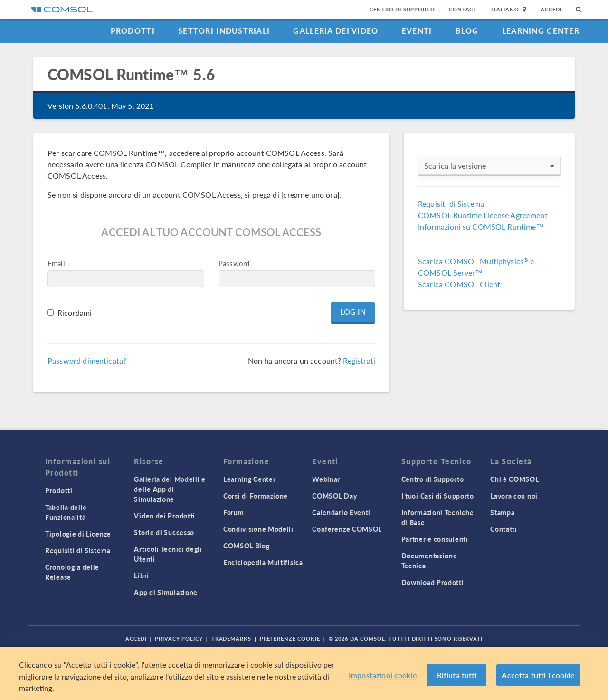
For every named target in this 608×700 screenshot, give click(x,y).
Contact (463, 9)
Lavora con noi (514, 496)
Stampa (502, 512)
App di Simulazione (166, 592)
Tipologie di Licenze (78, 534)
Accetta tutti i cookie (538, 675)
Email (56, 263)
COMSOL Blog (247, 546)
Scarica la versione (489, 166)
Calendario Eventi (341, 512)
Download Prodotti (433, 582)
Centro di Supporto (402, 9)
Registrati (359, 360)
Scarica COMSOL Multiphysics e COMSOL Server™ (476, 267)
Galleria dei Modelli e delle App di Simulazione (170, 489)
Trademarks (231, 638)
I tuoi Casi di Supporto (438, 496)
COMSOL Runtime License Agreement (483, 215)
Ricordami (75, 312)
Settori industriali (224, 31)
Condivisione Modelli (258, 529)
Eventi (417, 31)
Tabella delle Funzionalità (66, 512)
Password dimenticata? (87, 360)
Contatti (504, 529)
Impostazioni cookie (383, 675)
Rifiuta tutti (457, 675)
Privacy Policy (179, 638)
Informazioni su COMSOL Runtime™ (481, 226)
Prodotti (133, 31)
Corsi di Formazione (256, 496)
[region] (304, 674)
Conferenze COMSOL (347, 529)
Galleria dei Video (336, 31)
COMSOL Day (334, 496)
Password (234, 263)
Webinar (326, 479)
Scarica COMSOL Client (459, 284)
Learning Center (541, 31)
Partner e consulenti (435, 539)
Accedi (551, 9)
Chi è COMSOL (514, 479)
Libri (142, 575)
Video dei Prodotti (165, 516)
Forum (234, 512)
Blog (467, 31)
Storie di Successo (164, 532)
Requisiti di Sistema (451, 204)
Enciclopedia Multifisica (263, 562)
